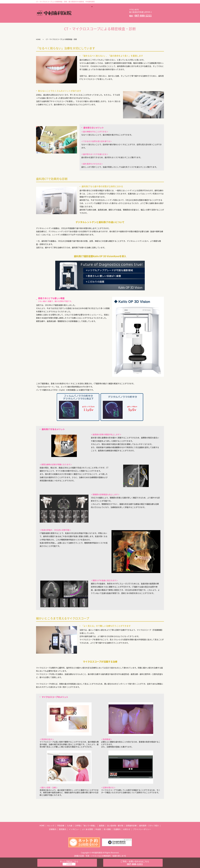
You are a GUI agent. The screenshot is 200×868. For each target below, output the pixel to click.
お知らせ (116, 15)
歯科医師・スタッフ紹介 (109, 7)
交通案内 (103, 15)
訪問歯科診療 (131, 822)
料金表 (78, 15)
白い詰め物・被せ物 (115, 822)
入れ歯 (70, 822)
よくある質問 (111, 11)
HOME (78, 7)
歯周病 (102, 822)
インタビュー (94, 11)
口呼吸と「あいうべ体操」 (86, 822)
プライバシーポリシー (142, 825)
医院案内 (79, 11)
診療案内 (90, 7)
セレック (51, 822)
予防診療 (61, 822)
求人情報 (90, 15)
